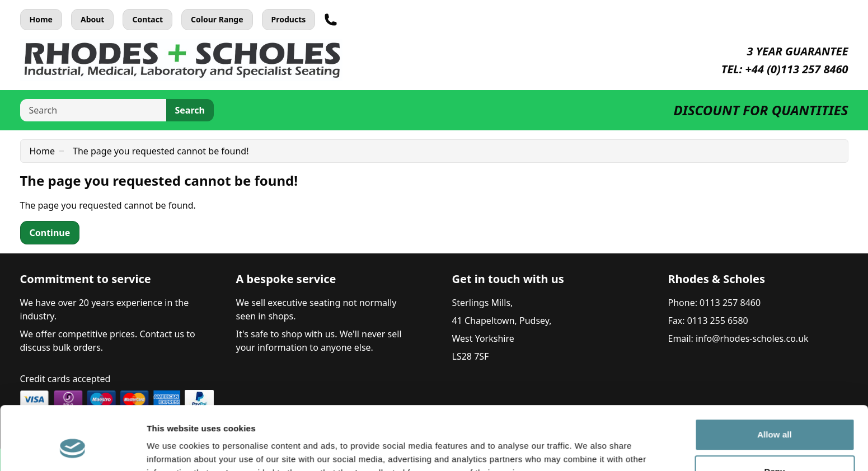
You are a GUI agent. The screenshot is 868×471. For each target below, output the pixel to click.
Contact (147, 19)
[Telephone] (331, 20)
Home (41, 19)
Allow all (775, 380)
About (92, 19)
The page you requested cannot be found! (161, 151)
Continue (50, 233)
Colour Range (217, 19)
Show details (173, 449)
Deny (774, 416)
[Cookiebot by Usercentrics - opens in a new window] (72, 449)
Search (190, 110)
